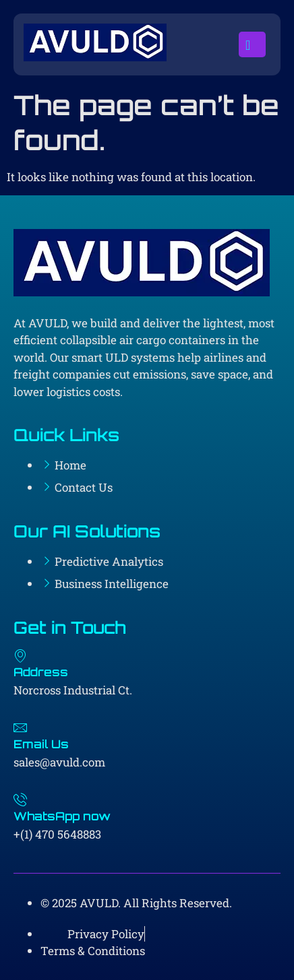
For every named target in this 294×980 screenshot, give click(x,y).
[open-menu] (252, 44)
